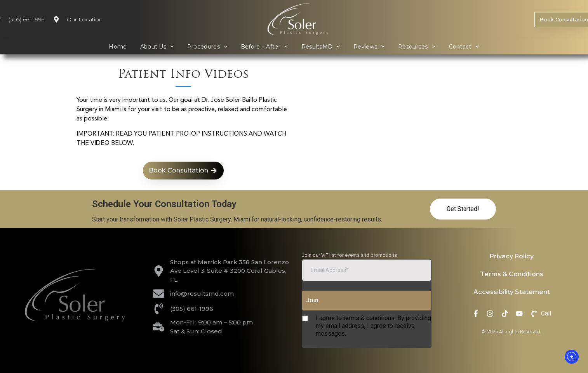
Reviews (369, 47)
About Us (157, 47)
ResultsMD (321, 47)
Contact (464, 47)
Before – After (264, 47)
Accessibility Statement (512, 292)
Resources (417, 47)
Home (118, 47)
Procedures (207, 47)
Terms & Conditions (512, 274)
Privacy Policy (512, 256)
